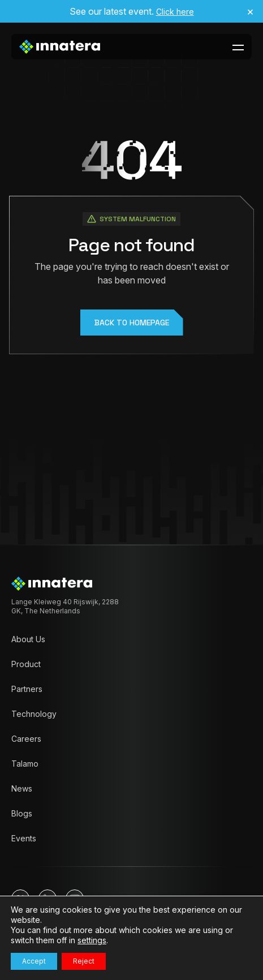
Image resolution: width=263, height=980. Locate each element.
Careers (26, 739)
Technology (34, 714)
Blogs (22, 813)
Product (26, 664)
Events (24, 838)
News (22, 788)
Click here (175, 12)
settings (92, 940)
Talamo (25, 764)
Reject (84, 961)
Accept (34, 961)
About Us (28, 639)
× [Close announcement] (250, 11)
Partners (27, 689)
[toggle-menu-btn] (238, 47)
